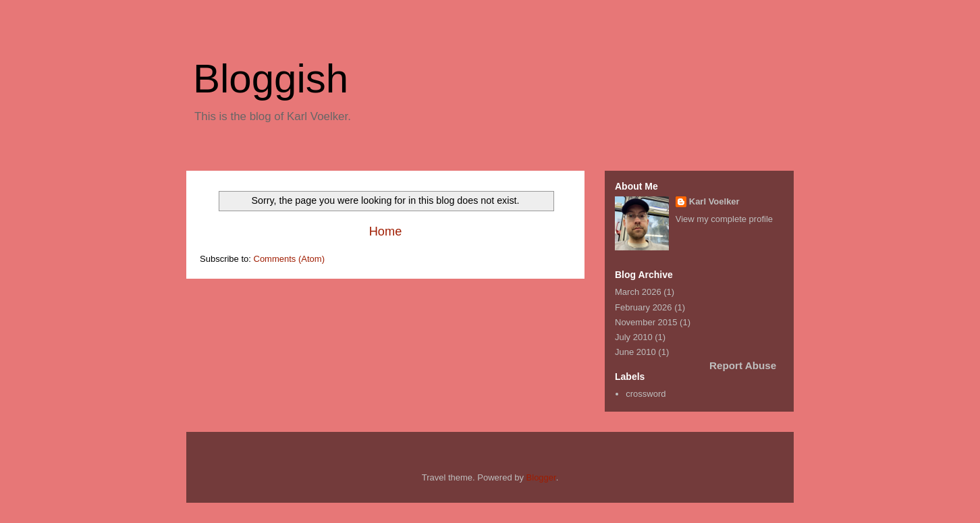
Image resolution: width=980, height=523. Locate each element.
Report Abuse (743, 365)
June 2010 (635, 352)
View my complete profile (724, 219)
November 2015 (646, 322)
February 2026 (644, 307)
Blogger (541, 477)
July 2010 (634, 337)
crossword (646, 394)
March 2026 (638, 292)
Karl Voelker (714, 201)
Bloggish (271, 79)
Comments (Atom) (289, 259)
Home (386, 231)
